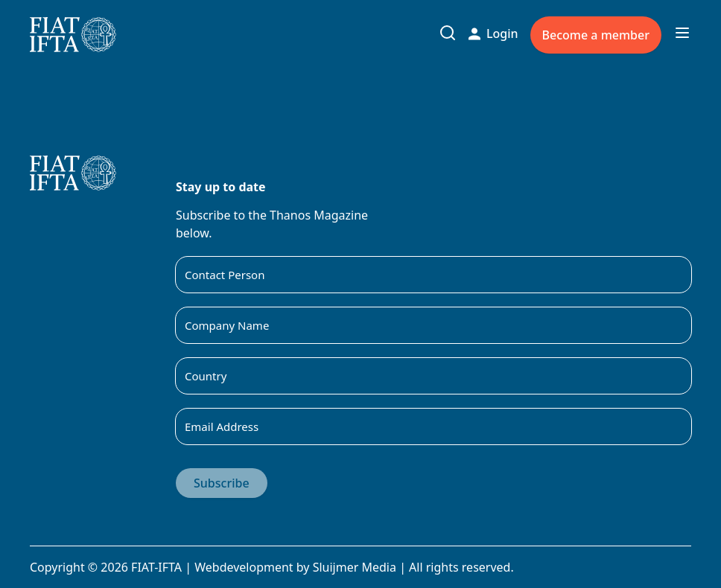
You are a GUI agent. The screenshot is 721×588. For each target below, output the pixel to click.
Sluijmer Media (355, 567)
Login (493, 33)
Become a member (596, 35)
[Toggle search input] (448, 33)
